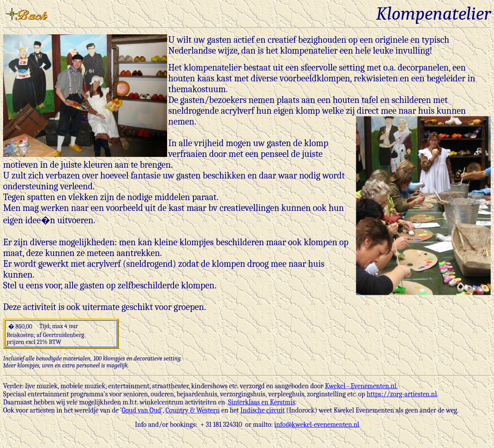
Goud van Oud (141, 410)
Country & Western (193, 410)
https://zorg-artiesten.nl (402, 394)
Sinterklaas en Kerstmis (262, 402)
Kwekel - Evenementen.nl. (361, 386)
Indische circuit (263, 410)
